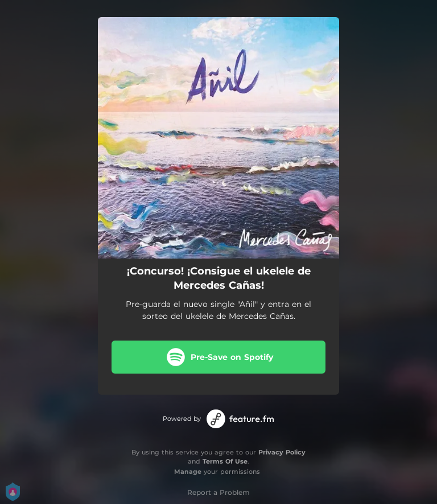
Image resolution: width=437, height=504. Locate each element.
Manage (188, 472)
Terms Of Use (225, 461)
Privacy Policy (282, 452)
